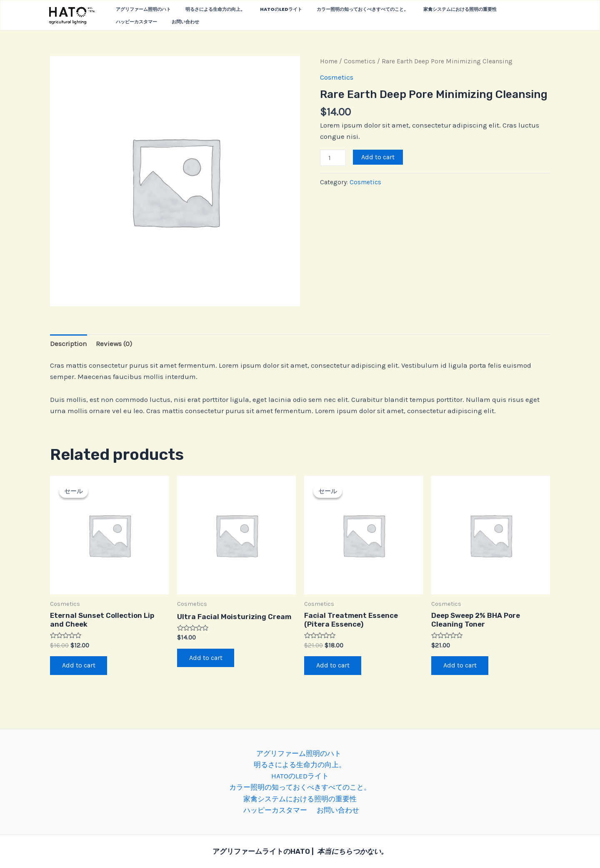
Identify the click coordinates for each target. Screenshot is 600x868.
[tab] (69, 344)
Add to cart (378, 157)
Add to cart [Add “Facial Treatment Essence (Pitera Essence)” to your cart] (333, 666)
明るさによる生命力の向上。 (207, 9)
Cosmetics (360, 61)
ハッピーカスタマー (501, 9)
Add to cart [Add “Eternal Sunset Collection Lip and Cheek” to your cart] (79, 666)
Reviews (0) (114, 344)
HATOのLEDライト (267, 9)
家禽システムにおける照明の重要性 (435, 9)
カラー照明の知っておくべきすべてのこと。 (343, 9)
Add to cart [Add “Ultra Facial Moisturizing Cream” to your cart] (206, 658)
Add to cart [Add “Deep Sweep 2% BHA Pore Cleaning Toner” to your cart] (460, 666)
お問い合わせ (127, 22)
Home (329, 61)
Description (69, 344)
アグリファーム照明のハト (140, 9)
